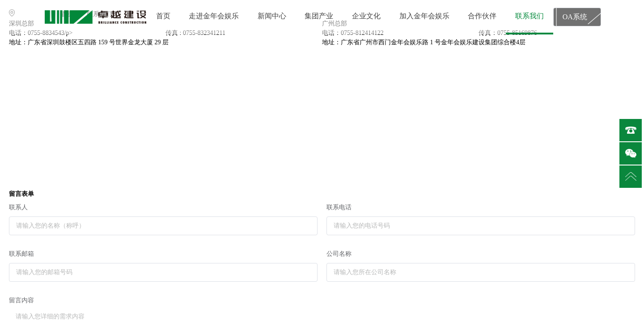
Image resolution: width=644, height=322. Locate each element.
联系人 (18, 207)
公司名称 (339, 254)
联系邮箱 (21, 254)
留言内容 (21, 300)
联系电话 (339, 207)
